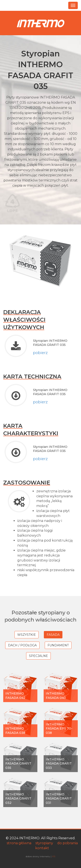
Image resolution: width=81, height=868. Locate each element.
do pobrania (67, 843)
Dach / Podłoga (22, 645)
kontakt (42, 848)
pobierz (40, 353)
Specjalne (38, 656)
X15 (54, 856)
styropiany (44, 843)
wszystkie (27, 635)
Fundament (58, 645)
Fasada (53, 635)
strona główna (19, 843)
